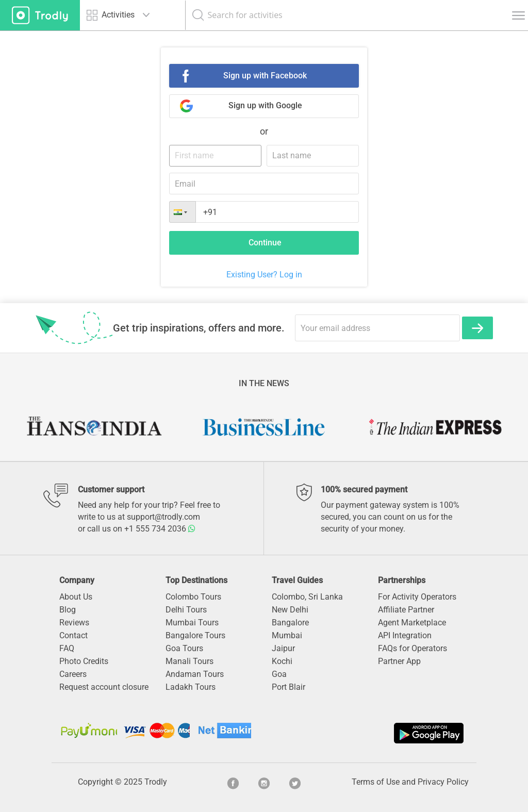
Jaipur (283, 648)
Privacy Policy (443, 782)
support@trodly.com (163, 517)
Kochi (282, 661)
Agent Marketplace (412, 623)
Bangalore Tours (195, 635)
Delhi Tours (186, 610)
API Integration (405, 635)
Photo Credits (84, 661)
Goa (279, 674)
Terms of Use (376, 782)
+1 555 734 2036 (160, 529)
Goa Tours (184, 648)
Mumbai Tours (192, 623)
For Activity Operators (417, 597)
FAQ (67, 648)
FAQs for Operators (412, 648)
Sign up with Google (265, 105)
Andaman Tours (195, 674)
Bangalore (290, 623)
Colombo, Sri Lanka (307, 597)
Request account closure (104, 687)
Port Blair (288, 687)
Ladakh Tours (191, 687)
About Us (76, 597)
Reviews (74, 623)
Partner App (399, 661)
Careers (73, 674)
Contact (73, 635)
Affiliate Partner (406, 610)
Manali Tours (189, 661)
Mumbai (287, 635)
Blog (68, 610)
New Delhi (290, 610)
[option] (94, 427)
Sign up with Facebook (265, 76)
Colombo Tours (193, 597)
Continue (265, 243)
